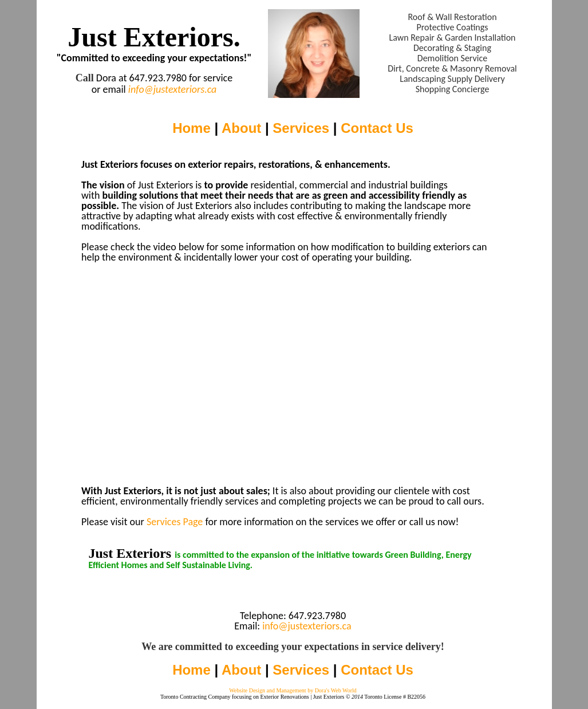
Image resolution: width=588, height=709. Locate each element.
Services (301, 128)
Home (192, 128)
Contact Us (377, 128)
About (241, 128)
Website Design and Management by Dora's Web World (293, 690)
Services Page (175, 522)
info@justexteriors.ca (173, 89)
